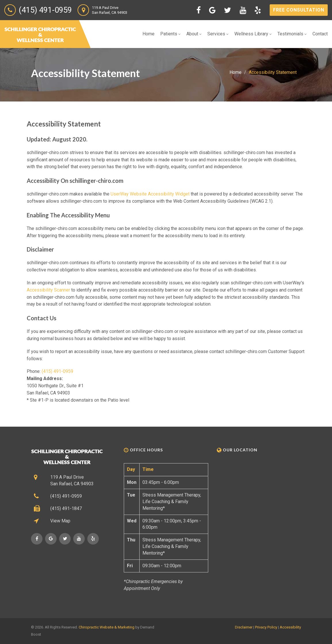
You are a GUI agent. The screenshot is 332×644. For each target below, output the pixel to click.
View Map (60, 521)
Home (148, 34)
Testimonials (292, 34)
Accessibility (290, 627)
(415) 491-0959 (57, 371)
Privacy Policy (266, 627)
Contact (320, 34)
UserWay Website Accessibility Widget (150, 194)
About (194, 34)
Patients (170, 34)
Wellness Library (253, 34)
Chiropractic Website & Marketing (107, 627)
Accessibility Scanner (48, 290)
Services (218, 34)
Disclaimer (244, 627)
